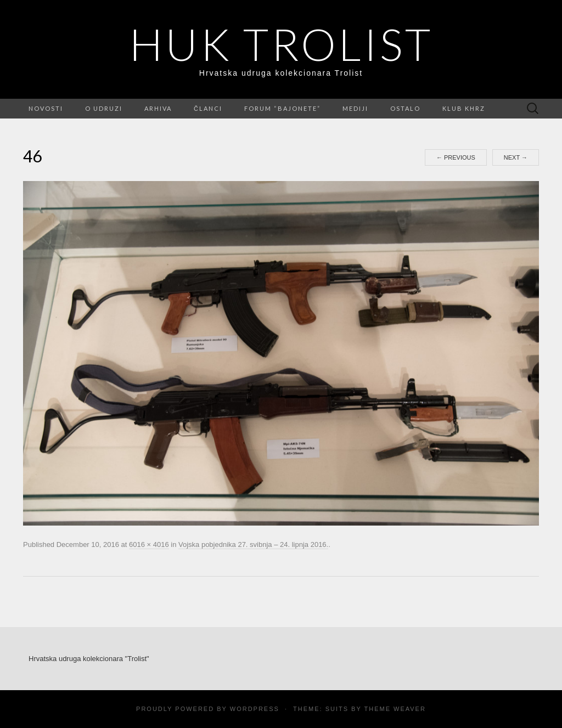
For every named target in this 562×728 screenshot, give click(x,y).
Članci (208, 108)
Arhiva (158, 108)
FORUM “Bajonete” (282, 108)
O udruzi (104, 108)
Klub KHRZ (464, 108)
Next (516, 157)
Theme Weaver (395, 709)
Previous (456, 157)
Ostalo (405, 108)
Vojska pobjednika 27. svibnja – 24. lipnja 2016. (253, 544)
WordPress (255, 709)
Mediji (355, 108)
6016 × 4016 (149, 544)
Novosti (46, 108)
